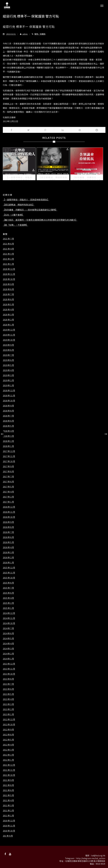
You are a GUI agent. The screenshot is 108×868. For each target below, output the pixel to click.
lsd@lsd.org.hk (98, 855)
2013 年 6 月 (8, 689)
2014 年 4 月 (8, 644)
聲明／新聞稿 (40, 34)
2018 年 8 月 (8, 411)
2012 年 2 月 (8, 755)
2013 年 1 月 (8, 714)
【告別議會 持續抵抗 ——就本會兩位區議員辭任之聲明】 (30, 210)
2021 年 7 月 (8, 239)
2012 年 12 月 (9, 719)
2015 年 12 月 (9, 568)
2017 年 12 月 (9, 451)
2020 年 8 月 (8, 289)
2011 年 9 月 (8, 780)
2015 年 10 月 (9, 578)
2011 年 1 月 (8, 816)
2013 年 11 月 (9, 669)
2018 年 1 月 (8, 446)
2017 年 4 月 (8, 492)
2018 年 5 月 (8, 426)
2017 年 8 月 (8, 471)
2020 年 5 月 (8, 304)
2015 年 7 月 (8, 588)
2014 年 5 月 (8, 638)
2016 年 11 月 (9, 512)
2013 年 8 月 (8, 679)
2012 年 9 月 (8, 730)
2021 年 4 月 (8, 249)
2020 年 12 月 (9, 269)
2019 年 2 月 (8, 380)
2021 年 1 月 (8, 264)
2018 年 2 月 (8, 441)
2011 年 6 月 (8, 790)
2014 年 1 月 (8, 659)
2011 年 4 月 (8, 800)
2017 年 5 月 (8, 487)
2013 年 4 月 (8, 699)
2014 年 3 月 (8, 649)
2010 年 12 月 (9, 821)
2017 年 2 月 (8, 497)
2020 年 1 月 (8, 325)
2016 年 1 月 (8, 563)
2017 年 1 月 (8, 502)
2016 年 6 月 (8, 537)
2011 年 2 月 (8, 811)
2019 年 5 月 (8, 365)
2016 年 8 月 (8, 527)
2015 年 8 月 (8, 583)
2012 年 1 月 (8, 760)
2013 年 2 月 (8, 709)
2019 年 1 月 (8, 385)
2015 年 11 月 (9, 573)
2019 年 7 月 (8, 355)
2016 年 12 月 (9, 507)
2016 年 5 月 (8, 542)
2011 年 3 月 (8, 805)
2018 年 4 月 (8, 431)
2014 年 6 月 (8, 633)
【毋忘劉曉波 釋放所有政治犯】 (19, 205)
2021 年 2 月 (8, 259)
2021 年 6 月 (8, 244)
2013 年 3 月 (8, 704)
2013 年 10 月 (9, 674)
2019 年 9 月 (8, 345)
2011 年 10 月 (9, 775)
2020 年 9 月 (8, 284)
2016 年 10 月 (9, 517)
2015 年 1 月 (8, 608)
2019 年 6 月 (8, 360)
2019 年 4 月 (8, 370)
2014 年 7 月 (8, 628)
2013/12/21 (9, 34)
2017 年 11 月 (9, 456)
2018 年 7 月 (8, 416)
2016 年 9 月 (8, 522)
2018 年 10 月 (9, 401)
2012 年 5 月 (8, 740)
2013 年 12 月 (9, 664)
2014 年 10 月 (9, 623)
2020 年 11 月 (9, 274)
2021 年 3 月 (8, 254)
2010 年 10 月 (9, 831)
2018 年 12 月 (9, 390)
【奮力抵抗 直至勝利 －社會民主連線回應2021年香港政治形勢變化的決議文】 (40, 220)
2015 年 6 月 (8, 593)
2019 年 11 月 (9, 335)
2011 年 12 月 (9, 765)
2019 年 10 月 (9, 340)
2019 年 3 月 (8, 375)
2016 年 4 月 (8, 547)
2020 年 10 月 (9, 279)
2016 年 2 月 (8, 557)
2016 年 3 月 (8, 552)
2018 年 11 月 (9, 396)
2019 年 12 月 (9, 330)
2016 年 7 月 (8, 532)
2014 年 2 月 (8, 654)
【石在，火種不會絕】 (13, 215)
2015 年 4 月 (8, 598)
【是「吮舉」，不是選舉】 (15, 225)
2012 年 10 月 (9, 724)
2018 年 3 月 (8, 436)
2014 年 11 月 (9, 618)
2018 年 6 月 (8, 421)
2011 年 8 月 (8, 785)
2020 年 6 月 (8, 299)
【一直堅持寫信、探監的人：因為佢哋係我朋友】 (26, 200)
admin (23, 34)
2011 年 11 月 (9, 770)
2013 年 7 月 (8, 684)
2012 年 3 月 (8, 750)
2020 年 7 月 (8, 294)
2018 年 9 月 (8, 406)
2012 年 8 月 (8, 735)
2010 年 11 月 (9, 826)
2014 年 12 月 (9, 613)
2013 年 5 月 (8, 694)
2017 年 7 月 (8, 477)
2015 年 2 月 (8, 603)
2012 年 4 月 (8, 745)
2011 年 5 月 (8, 795)
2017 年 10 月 (9, 461)
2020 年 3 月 (8, 315)
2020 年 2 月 (8, 320)
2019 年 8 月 (8, 350)
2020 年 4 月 (8, 310)
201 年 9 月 (8, 836)
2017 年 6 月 (8, 482)
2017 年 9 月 (8, 466)
